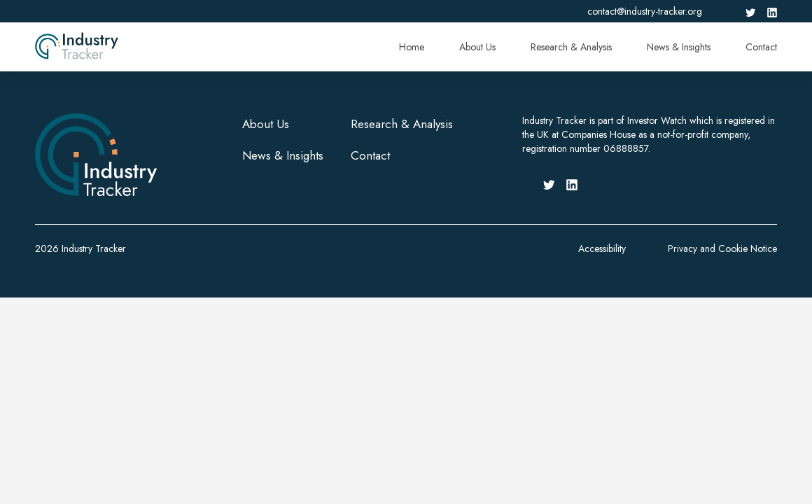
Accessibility (602, 248)
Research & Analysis (571, 47)
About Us (477, 47)
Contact (761, 47)
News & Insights (679, 47)
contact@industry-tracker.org (645, 11)
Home (412, 47)
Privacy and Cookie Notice (722, 248)
